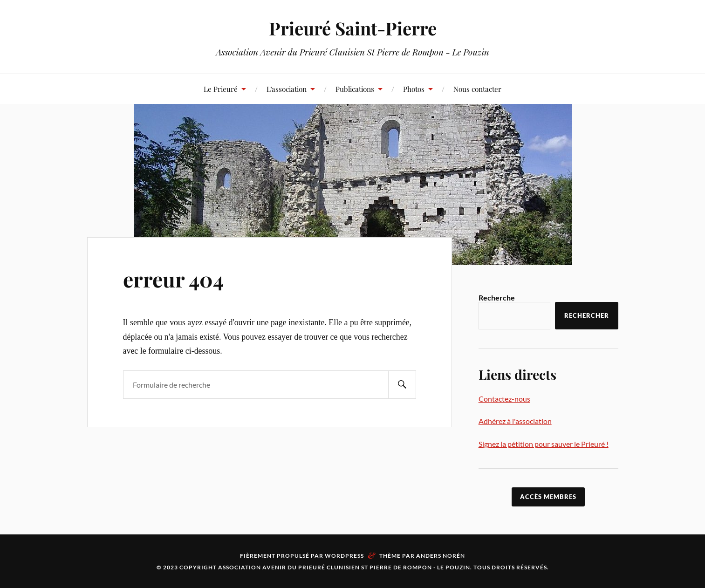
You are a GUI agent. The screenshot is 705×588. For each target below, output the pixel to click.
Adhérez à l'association (515, 421)
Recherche (497, 297)
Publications (355, 89)
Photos (414, 89)
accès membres (548, 497)
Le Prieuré (221, 89)
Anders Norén (441, 556)
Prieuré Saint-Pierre (353, 28)
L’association (287, 89)
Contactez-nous (504, 399)
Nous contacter (477, 89)
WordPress (344, 556)
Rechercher (587, 315)
